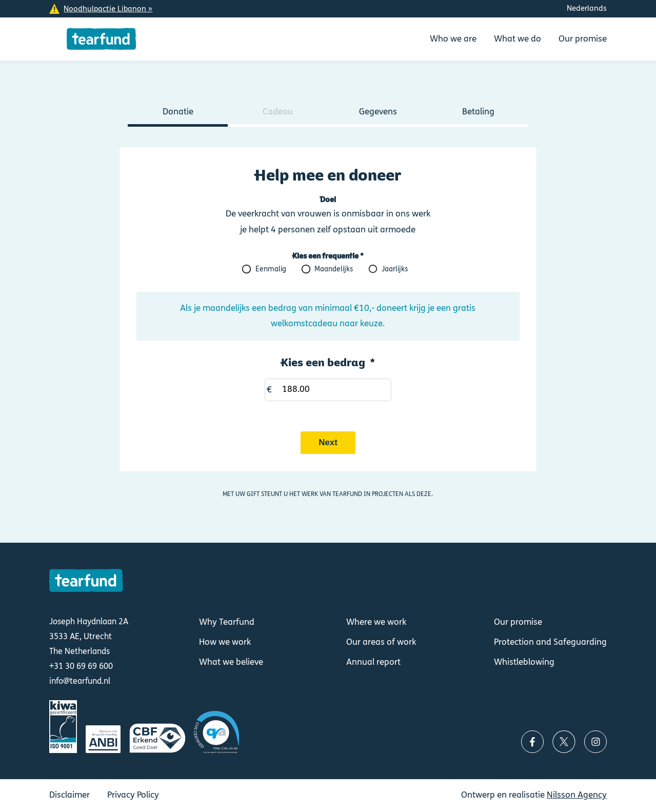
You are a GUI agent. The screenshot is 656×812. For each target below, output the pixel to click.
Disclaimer (69, 795)
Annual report (373, 662)
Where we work (376, 622)
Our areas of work (381, 642)
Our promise (518, 622)
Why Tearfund (227, 622)
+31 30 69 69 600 (81, 666)
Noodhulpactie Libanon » (108, 9)
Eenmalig (271, 269)
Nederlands (587, 8)
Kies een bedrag (323, 363)
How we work (225, 642)
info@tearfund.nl (80, 681)
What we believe (231, 662)
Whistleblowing (524, 662)
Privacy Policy (133, 795)
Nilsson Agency (577, 795)
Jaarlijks (395, 269)
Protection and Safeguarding (550, 642)
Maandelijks (334, 269)
